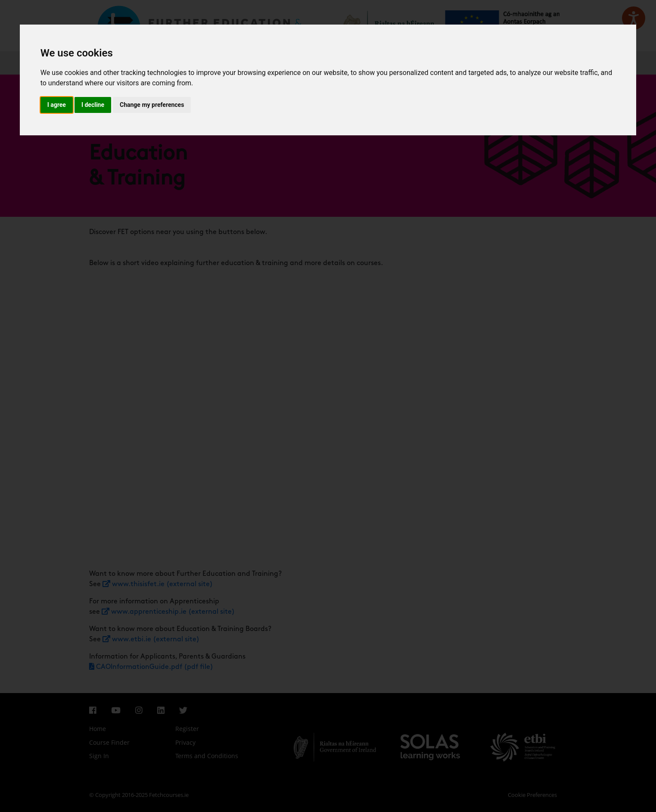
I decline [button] (93, 105)
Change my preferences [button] (152, 105)
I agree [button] (57, 105)
